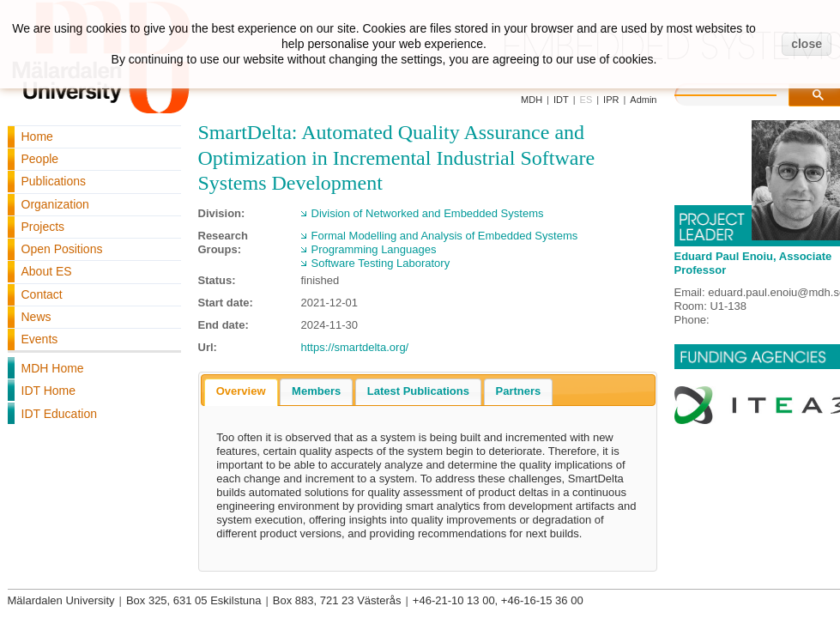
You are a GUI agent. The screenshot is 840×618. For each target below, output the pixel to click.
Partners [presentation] (519, 391)
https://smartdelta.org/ (355, 347)
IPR (611, 100)
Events (40, 339)
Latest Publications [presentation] (418, 391)
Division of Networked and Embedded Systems (428, 213)
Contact (42, 294)
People (40, 159)
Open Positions (62, 249)
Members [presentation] (316, 391)
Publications (54, 181)
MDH (532, 100)
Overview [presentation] (241, 391)
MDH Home (53, 368)
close (807, 44)
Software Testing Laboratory (381, 263)
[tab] (241, 392)
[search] (743, 93)
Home (37, 136)
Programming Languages (374, 249)
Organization (55, 204)
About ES (47, 271)
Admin (643, 100)
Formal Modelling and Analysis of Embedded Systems (445, 236)
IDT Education (59, 414)
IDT (561, 100)
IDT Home (49, 391)
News (36, 317)
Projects (43, 227)
